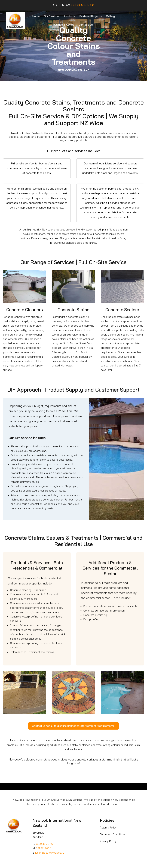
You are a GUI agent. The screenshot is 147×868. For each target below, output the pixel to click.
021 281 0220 (44, 848)
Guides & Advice (64, 25)
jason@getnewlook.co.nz (50, 853)
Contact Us (86, 25)
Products (70, 16)
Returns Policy (108, 828)
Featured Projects (91, 16)
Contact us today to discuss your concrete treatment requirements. (74, 726)
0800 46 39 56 (44, 844)
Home (36, 16)
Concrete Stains (73, 310)
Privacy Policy (108, 841)
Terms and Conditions (113, 834)
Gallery (110, 16)
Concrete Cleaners (25, 310)
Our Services (52, 16)
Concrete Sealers (122, 310)
